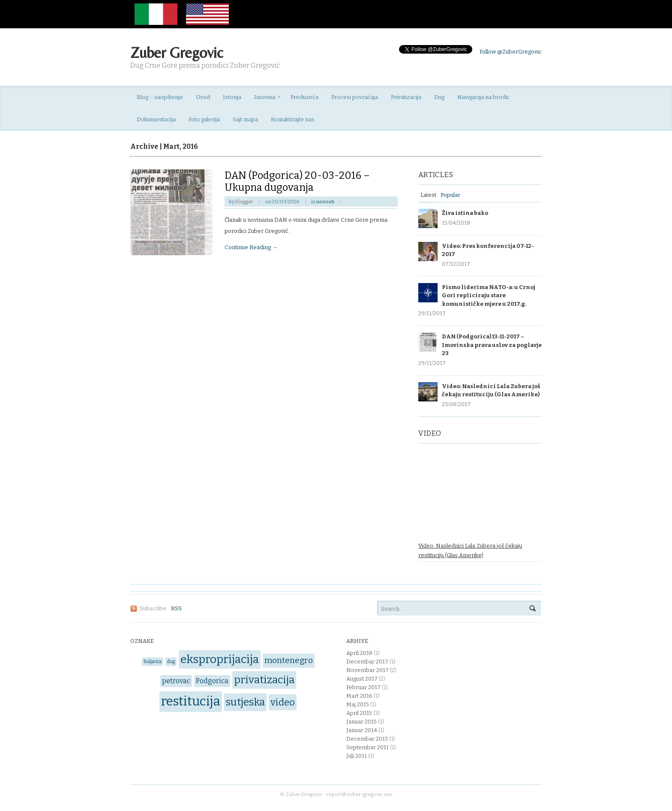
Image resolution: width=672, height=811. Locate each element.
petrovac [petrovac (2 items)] (176, 681)
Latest (428, 195)
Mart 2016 (359, 696)
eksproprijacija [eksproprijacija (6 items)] (220, 659)
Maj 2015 (358, 704)
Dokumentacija (156, 119)
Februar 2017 (363, 687)
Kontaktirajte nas (293, 119)
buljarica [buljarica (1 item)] (153, 662)
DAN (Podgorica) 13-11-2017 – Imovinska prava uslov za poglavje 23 (492, 345)
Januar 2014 (362, 730)
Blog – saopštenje (160, 97)
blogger (244, 202)
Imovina (265, 99)
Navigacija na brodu (483, 97)
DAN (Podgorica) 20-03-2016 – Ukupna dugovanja (297, 181)
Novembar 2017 (367, 670)
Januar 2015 (361, 722)
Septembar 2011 (367, 747)
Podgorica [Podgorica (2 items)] (212, 681)
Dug (439, 97)
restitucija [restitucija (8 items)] (191, 701)
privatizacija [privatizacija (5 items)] (264, 680)
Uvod (203, 97)
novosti (325, 202)
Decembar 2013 (367, 739)
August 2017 (362, 679)
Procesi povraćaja (355, 97)
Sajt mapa (245, 119)
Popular (450, 195)
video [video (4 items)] (283, 702)
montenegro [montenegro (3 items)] (289, 660)
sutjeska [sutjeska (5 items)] (245, 702)
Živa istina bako (465, 213)
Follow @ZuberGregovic (511, 52)
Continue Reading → (251, 247)
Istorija (232, 97)
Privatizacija (406, 97)
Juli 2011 (357, 756)
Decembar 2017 (367, 662)
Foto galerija (204, 119)
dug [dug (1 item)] (171, 662)
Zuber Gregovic (177, 53)
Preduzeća (304, 97)
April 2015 (359, 713)
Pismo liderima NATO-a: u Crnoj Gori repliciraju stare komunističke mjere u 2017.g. (489, 295)
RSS (176, 608)
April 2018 (359, 653)
